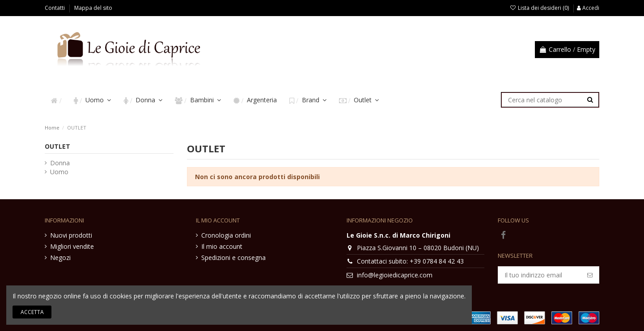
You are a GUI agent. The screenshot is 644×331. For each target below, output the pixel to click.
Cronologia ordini (226, 235)
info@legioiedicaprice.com (395, 275)
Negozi (60, 258)
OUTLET (57, 146)
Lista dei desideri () (540, 8)
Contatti (55, 8)
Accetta (32, 312)
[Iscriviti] (590, 275)
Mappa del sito (93, 8)
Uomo (59, 172)
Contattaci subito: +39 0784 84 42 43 (410, 261)
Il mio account (222, 246)
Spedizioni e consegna (233, 258)
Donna (60, 163)
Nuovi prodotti (71, 235)
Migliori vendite (72, 246)
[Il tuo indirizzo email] (540, 275)
